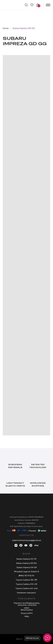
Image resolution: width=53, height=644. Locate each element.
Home (6, 28)
